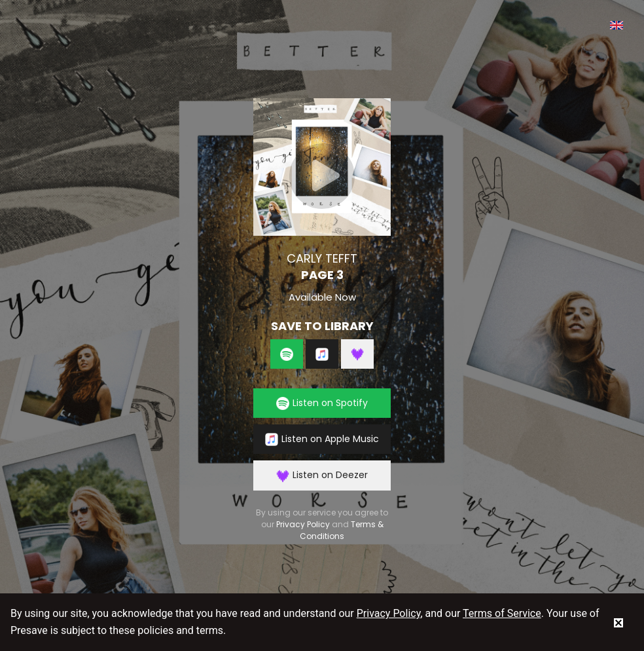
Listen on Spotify (322, 403)
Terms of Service (502, 613)
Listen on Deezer (322, 475)
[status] (618, 622)
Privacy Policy (303, 524)
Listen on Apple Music (322, 439)
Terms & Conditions (342, 530)
